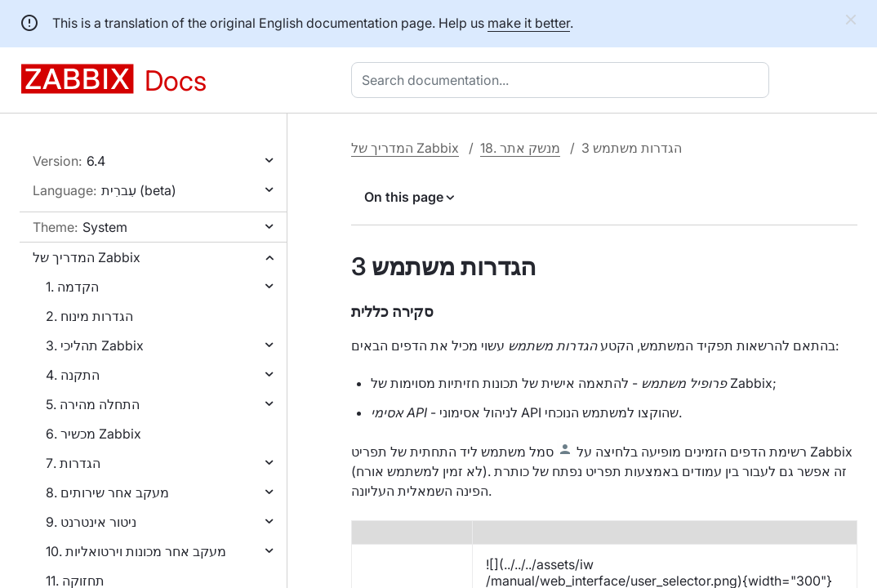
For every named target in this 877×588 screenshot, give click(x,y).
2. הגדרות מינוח (89, 316)
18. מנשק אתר (520, 148)
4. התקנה (73, 375)
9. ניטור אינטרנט (91, 522)
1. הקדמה (72, 287)
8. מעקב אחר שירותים (107, 492)
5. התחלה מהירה (93, 404)
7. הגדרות (73, 463)
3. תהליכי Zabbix (95, 345)
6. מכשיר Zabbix (93, 434)
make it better (529, 23)
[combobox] (563, 80)
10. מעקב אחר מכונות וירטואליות (136, 551)
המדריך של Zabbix (87, 257)
